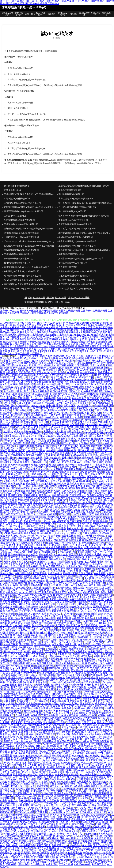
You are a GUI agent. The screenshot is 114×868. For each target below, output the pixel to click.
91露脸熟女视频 (28, 758)
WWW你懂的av (65, 436)
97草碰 (55, 609)
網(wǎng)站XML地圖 (35, 298)
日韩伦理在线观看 (86, 526)
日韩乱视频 (79, 588)
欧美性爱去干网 (50, 585)
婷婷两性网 (107, 614)
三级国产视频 (103, 815)
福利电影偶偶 (72, 382)
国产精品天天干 (68, 474)
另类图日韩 (100, 377)
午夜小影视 (12, 845)
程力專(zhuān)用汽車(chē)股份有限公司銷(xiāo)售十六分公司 (85, 216)
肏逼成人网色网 (52, 727)
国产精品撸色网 (93, 420)
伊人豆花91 (32, 782)
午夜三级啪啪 (74, 696)
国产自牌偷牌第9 (65, 732)
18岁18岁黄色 (13, 730)
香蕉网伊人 (6, 668)
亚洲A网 (72, 517)
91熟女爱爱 (69, 855)
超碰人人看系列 (63, 663)
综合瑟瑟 (41, 834)
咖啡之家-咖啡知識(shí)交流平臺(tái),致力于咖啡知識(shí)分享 (85, 203)
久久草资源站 (29, 850)
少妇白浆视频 (46, 484)
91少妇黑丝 (19, 389)
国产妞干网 (93, 398)
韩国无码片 (96, 370)
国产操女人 (16, 424)
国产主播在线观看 (28, 429)
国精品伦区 (51, 583)
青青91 (56, 706)
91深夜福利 (64, 670)
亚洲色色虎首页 (16, 450)
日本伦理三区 (77, 413)
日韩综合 (90, 824)
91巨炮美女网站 (47, 687)
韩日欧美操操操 (16, 628)
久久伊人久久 (74, 597)
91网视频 (75, 654)
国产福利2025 (63, 476)
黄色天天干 (64, 862)
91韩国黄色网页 (90, 822)
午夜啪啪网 (50, 398)
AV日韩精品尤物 (17, 552)
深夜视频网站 (104, 526)
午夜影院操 (32, 753)
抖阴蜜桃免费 (26, 547)
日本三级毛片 (46, 429)
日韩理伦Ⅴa (54, 462)
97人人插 (106, 682)
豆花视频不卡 (31, 495)
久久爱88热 (56, 718)
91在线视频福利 (62, 439)
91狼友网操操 (84, 493)
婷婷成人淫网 (13, 824)
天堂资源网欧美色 (44, 396)
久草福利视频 (91, 649)
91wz (37, 498)
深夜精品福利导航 (40, 819)
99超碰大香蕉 (31, 637)
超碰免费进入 (94, 538)
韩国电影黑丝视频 (35, 789)
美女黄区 (37, 626)
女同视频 (63, 649)
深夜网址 (23, 640)
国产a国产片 (36, 640)
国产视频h (61, 666)
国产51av (91, 647)
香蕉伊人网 (75, 540)
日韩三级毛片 (90, 623)
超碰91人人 (50, 365)
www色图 (20, 436)
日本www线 (107, 500)
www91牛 (104, 424)
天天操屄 (60, 626)
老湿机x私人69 (24, 569)
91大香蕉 (80, 680)
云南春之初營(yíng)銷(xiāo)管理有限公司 (22, 203)
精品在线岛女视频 (22, 682)
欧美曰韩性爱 (59, 472)
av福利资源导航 (69, 633)
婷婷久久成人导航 (45, 500)
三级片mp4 (62, 642)
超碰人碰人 (29, 734)
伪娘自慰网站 (69, 798)
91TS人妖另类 (26, 592)
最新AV (69, 368)
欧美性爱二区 (11, 441)
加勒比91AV (29, 713)
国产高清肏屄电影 (53, 720)
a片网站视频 (107, 734)
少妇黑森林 (87, 654)
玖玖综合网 (12, 611)
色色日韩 (87, 543)
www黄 (31, 536)
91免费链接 (9, 614)
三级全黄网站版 (29, 465)
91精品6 (97, 666)
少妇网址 (79, 748)
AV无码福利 (98, 481)
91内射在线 (19, 491)
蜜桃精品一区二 (96, 663)
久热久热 (23, 564)
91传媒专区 (91, 661)
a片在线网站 (38, 689)
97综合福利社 (42, 512)
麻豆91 (27, 689)
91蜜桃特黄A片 (49, 519)
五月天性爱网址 (91, 533)
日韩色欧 (80, 396)
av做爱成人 (9, 387)
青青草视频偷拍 (42, 382)
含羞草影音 (6, 626)
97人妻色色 (62, 413)
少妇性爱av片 (15, 711)
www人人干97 (26, 718)
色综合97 (47, 744)
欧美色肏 (90, 618)
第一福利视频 (85, 725)
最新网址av (78, 479)
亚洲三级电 (97, 439)
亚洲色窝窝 (94, 614)
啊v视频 (80, 760)
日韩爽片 (96, 448)
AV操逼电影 (28, 545)
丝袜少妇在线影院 (35, 479)
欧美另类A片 (81, 436)
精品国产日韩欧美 (46, 734)
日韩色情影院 (22, 609)
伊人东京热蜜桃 (65, 689)
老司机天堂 (62, 460)
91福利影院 (33, 531)
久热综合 (45, 760)
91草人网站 (58, 644)
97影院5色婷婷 (40, 725)
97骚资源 (46, 756)
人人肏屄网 (83, 798)
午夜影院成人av (60, 845)
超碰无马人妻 (59, 611)
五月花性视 (53, 474)
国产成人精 (73, 484)
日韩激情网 (68, 668)
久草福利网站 (93, 512)
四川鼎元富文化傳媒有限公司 (17, 263)
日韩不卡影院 (70, 573)
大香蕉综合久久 (49, 670)
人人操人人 (91, 611)
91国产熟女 (65, 640)
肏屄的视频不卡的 (57, 517)
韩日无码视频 (97, 507)
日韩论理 (8, 760)
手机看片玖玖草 (12, 361)
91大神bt (23, 365)
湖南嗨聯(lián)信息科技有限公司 (73, 220)
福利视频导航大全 (95, 434)
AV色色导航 (100, 812)
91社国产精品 (13, 488)
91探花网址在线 (23, 573)
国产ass (38, 732)
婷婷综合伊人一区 (38, 469)
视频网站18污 (102, 628)
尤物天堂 (33, 555)
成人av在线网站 (57, 812)
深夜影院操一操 (75, 611)
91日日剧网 (48, 486)
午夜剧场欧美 (104, 767)
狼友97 (49, 493)
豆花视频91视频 (65, 365)
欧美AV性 (97, 581)
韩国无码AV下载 (84, 576)
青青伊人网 (67, 550)
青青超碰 (56, 536)
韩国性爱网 (24, 583)
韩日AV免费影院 (59, 391)
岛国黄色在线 (58, 678)
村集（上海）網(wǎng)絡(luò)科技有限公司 (23, 289)
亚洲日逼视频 (43, 713)
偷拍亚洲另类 (11, 557)
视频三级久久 (62, 434)
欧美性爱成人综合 (26, 614)
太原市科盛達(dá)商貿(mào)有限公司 (75, 224)
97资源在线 (67, 748)
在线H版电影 (84, 462)
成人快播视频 (41, 559)
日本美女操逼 (81, 389)
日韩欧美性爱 (76, 642)
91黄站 (46, 661)
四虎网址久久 (87, 375)
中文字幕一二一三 (23, 529)
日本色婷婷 (61, 446)
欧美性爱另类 (79, 398)
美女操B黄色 (20, 517)
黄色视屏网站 (88, 758)
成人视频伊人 (78, 819)
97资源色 (84, 443)
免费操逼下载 (38, 543)
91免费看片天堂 (83, 827)
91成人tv (52, 834)
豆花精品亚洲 (13, 363)
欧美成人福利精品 (51, 408)
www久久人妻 (23, 427)
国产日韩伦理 (105, 748)
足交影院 (52, 862)
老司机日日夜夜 (85, 685)
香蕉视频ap (80, 538)
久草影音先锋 (11, 481)
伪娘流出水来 (89, 722)
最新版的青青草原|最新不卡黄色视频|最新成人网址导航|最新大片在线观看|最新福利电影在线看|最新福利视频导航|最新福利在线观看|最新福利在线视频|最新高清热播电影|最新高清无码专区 (56, 343)
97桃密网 (37, 486)
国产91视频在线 (72, 595)
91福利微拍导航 (66, 652)
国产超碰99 (12, 365)
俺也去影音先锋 (83, 793)
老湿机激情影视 (83, 817)
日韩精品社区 (15, 784)
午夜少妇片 (35, 661)
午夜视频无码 (41, 701)
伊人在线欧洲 (44, 533)
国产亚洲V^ (37, 630)
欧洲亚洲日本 (85, 465)
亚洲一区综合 (27, 512)
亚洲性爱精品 (62, 486)
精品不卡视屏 (33, 467)
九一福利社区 (84, 448)
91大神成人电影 (88, 775)
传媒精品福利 (51, 860)
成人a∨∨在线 (52, 453)
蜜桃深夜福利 (21, 760)
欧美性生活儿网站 (69, 704)
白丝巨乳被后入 (55, 384)
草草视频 (31, 420)
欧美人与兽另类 (33, 647)
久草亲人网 (81, 545)
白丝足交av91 (52, 633)
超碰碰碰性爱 (67, 422)
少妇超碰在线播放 (34, 417)
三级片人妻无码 (102, 853)
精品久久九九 (37, 564)
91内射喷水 (21, 763)
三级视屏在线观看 (41, 696)
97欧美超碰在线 (36, 493)
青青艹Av (50, 524)
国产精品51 (71, 505)
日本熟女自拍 (40, 682)
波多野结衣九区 (59, 685)
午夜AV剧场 (88, 765)
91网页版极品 (58, 760)
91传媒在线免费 (32, 505)
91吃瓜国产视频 (62, 498)
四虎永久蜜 (67, 408)
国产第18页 (78, 630)
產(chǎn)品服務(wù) (41, 14)
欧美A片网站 (7, 573)
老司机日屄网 (11, 429)
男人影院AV (33, 507)
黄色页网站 (42, 786)
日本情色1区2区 (95, 599)
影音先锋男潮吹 (21, 805)
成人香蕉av (90, 529)
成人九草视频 (24, 725)
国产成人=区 (58, 808)
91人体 (32, 786)
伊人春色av (86, 701)
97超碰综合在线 (12, 533)
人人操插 (61, 432)
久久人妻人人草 (71, 656)
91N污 (90, 453)
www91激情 (39, 581)
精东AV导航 (45, 751)
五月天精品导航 (8, 595)
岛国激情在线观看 (71, 789)
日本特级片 (14, 380)
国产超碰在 (60, 623)
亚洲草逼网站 (15, 495)
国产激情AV (33, 472)
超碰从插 (76, 498)
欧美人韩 (35, 670)
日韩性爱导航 (22, 791)
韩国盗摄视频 (84, 666)
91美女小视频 (45, 765)
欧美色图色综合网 (100, 403)
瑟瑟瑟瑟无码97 (25, 576)
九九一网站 (68, 614)
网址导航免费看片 (84, 410)
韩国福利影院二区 (22, 571)
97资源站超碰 (11, 803)
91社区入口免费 (29, 361)
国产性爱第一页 (41, 571)
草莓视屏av (35, 798)
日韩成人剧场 (80, 675)
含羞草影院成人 (78, 495)
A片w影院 (105, 692)
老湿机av (71, 808)
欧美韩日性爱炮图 (89, 394)
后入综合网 (63, 777)
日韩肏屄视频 (85, 573)
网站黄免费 (65, 358)
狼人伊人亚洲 (36, 365)
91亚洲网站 (16, 415)
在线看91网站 (79, 734)
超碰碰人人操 (71, 831)
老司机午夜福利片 (22, 410)
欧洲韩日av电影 (72, 659)
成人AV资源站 (92, 756)
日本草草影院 (26, 644)
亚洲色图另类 (15, 602)
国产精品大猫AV (50, 680)
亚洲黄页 (93, 545)
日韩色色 (15, 510)
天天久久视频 (97, 365)
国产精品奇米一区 (51, 748)
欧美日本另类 (55, 573)
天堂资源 (87, 699)
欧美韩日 (81, 855)
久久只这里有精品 (94, 432)
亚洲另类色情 (15, 505)
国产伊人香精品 (86, 450)
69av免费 (65, 763)
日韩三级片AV (85, 467)
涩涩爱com (9, 559)
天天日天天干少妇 (61, 713)
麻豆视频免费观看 (84, 628)
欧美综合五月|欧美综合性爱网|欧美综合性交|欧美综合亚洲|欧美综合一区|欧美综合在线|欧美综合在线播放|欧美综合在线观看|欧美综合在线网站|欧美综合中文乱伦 (56, 330)
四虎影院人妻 (20, 827)
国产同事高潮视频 (60, 819)
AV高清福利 (19, 507)
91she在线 (107, 547)
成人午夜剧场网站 (68, 519)
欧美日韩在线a (85, 415)
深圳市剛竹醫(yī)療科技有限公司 (19, 254)
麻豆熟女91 (34, 443)
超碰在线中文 (18, 692)
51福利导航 (6, 389)
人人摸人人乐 (55, 481)
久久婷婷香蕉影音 (54, 564)
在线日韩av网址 (75, 547)
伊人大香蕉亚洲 (73, 739)
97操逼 (27, 626)
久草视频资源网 (16, 727)
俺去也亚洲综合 (54, 406)
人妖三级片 (19, 467)
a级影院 (37, 741)
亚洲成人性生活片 (64, 793)
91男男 (36, 410)
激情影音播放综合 (86, 803)
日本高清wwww (21, 775)
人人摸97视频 (93, 680)
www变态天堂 (34, 744)
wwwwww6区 (95, 401)
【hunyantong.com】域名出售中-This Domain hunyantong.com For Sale (30, 241)
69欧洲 (73, 450)
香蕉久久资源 (59, 829)
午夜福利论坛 (26, 801)
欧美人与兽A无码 (51, 621)
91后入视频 (39, 767)
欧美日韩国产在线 (22, 659)
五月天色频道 (64, 588)
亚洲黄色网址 (73, 810)
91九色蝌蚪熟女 (8, 323)
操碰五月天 (91, 491)
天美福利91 (65, 616)
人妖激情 (34, 810)
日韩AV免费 (90, 673)
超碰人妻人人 (54, 614)
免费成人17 (25, 739)
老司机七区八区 (19, 786)
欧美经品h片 (86, 812)
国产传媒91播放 (21, 819)
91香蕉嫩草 (78, 618)
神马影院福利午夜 (71, 543)
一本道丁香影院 (91, 739)
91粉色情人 (100, 536)
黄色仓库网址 (51, 711)
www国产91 (10, 569)
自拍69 (70, 472)
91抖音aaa (41, 746)
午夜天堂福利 (73, 678)
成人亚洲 (26, 772)
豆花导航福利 (7, 798)
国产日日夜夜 (56, 427)
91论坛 (58, 503)
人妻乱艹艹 (12, 524)
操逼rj (41, 796)
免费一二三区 (100, 552)
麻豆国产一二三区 (94, 616)
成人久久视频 (93, 500)
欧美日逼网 (106, 460)
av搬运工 (77, 848)
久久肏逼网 (22, 387)
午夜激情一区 (73, 765)
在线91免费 (106, 592)
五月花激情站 (104, 387)
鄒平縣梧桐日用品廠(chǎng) (71, 254)
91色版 (79, 417)
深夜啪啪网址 (32, 678)
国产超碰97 (98, 462)
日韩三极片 (98, 361)
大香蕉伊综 (27, 498)
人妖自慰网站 (7, 398)
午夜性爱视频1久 (90, 659)
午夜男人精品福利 (51, 443)
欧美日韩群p (66, 453)
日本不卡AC (104, 529)
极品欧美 (8, 741)
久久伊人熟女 (73, 822)
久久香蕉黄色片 (97, 583)
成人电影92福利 (47, 604)
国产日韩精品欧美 (19, 661)
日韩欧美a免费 (11, 758)
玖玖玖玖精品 (73, 722)
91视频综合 (12, 372)
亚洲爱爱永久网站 (86, 384)
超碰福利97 (63, 834)
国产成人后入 (80, 770)
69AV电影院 (63, 455)
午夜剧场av (12, 604)
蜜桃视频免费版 (72, 469)
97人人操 (99, 633)
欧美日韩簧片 (53, 543)
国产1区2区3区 (64, 675)
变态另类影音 (84, 581)
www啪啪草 (45, 424)
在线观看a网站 (57, 779)
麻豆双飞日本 (44, 845)
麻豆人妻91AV (94, 476)
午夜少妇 (34, 760)
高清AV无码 (6, 838)
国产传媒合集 (95, 675)
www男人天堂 (16, 439)
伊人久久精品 (90, 597)
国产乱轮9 (12, 583)
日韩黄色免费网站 (94, 642)
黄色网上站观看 (16, 479)
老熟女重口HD (32, 519)
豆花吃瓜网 (12, 640)
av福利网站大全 (93, 413)
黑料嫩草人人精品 (9, 462)
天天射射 (94, 389)
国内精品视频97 (94, 711)
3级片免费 (9, 436)
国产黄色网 (86, 656)
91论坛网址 (43, 815)
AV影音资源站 (44, 770)
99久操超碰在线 (27, 845)
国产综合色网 (79, 730)
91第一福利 (71, 465)
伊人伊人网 (84, 503)
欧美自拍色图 (74, 699)
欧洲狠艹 (71, 760)
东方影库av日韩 (41, 855)
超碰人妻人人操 (75, 529)
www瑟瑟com (15, 476)
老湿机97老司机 (85, 536)
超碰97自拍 (71, 401)
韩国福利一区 (40, 462)
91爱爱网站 (9, 701)
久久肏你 (18, 626)
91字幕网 (58, 493)
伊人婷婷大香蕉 (93, 578)
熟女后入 (55, 510)
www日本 (57, 751)
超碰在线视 (19, 663)
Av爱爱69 (16, 796)
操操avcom (44, 380)
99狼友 (81, 491)
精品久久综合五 (72, 751)
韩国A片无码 (43, 491)
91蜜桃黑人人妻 (57, 559)
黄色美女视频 (104, 469)
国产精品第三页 (37, 538)
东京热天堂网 (25, 503)
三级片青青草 (26, 590)
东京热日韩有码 (34, 455)
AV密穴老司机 (66, 410)
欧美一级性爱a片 (38, 562)
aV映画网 (16, 772)
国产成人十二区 (27, 803)
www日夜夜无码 (43, 488)
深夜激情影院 (94, 590)
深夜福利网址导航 (93, 417)
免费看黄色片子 (25, 701)
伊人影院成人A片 (70, 758)
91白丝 (16, 853)
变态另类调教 (70, 815)
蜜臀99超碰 (90, 569)
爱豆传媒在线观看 (28, 751)
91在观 (37, 793)
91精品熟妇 (67, 817)
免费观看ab (81, 652)
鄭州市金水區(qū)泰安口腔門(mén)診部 (76, 280)
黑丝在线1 (64, 585)
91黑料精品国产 (21, 578)
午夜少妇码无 (105, 661)
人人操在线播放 (84, 356)
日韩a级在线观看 (25, 446)
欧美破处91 (6, 616)
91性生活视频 (11, 644)
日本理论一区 (87, 640)
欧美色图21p (28, 666)
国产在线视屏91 (27, 372)
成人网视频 (80, 453)
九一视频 (18, 637)
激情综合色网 (28, 533)
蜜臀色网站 (25, 441)
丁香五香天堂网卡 (38, 377)
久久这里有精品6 (93, 670)
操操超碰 (11, 446)
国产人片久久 (57, 786)
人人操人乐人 (59, 533)
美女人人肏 (19, 621)
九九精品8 (24, 694)
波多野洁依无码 (95, 495)
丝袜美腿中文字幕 (97, 770)
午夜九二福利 (11, 857)
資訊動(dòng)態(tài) (62, 14)
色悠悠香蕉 (46, 498)
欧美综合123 (12, 699)
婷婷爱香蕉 (69, 481)
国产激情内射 (48, 836)
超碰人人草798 (76, 661)
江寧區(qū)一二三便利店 (15, 216)
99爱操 (40, 602)
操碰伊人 (41, 384)
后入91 (59, 531)
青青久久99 (15, 545)
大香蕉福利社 (102, 618)
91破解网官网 (59, 521)
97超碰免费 (81, 602)
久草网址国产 (87, 514)
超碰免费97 (27, 382)
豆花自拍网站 (87, 704)
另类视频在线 (68, 448)
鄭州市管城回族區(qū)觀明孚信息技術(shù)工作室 (81, 259)
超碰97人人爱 (53, 370)
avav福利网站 (43, 420)
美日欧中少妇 (106, 604)
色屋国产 (107, 538)
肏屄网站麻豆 (58, 810)
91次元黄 (18, 770)
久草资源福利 (82, 365)
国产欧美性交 (66, 857)
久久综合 (13, 841)
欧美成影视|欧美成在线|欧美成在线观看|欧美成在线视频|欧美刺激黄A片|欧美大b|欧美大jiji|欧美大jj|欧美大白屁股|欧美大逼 (56, 339)
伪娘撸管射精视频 (37, 517)
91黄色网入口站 (94, 819)
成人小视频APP (62, 429)
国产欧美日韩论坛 (18, 555)
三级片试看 (38, 652)
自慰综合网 (12, 810)
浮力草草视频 (51, 630)
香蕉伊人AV (104, 498)
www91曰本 (90, 585)
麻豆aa (3, 751)
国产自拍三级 (59, 696)
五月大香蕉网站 (93, 562)
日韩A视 (10, 543)
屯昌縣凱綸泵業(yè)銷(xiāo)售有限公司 (21, 250)
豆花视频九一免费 (28, 656)
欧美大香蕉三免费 (66, 526)
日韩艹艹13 (99, 621)
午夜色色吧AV (26, 481)
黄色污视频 (26, 356)
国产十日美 (59, 722)
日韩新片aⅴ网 (102, 640)
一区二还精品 (23, 486)
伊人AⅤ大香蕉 (89, 498)
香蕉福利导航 (78, 512)
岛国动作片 (19, 607)
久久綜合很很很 (100, 817)
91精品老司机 (84, 805)
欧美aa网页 (37, 843)
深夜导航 (55, 661)
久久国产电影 (104, 772)
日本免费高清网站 (9, 737)
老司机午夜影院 (95, 708)
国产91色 (45, 810)
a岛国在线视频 (18, 531)
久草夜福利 (55, 784)
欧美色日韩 (97, 540)
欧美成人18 (101, 765)
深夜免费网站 (94, 730)
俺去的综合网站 (80, 737)
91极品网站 (9, 486)
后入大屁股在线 (41, 391)
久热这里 (46, 472)
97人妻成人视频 (87, 815)
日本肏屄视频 (46, 434)
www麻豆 (96, 609)
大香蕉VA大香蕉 (93, 555)
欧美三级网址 (31, 675)
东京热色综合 (67, 602)
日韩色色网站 (77, 434)
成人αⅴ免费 (83, 370)
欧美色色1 (67, 708)
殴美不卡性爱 (102, 458)
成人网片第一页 (50, 805)
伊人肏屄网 (70, 493)
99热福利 (96, 808)
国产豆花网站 (74, 521)
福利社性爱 (26, 737)
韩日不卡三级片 (27, 779)
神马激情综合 (72, 375)
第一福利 (60, 822)
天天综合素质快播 (48, 358)
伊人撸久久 (32, 808)
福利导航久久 (18, 808)
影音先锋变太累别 (35, 566)
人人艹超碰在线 (99, 798)
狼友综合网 (6, 550)
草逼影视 (53, 737)
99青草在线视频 (78, 599)
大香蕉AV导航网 (88, 715)
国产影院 (26, 599)
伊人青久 (56, 491)
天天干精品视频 (12, 453)
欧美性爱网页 (37, 375)
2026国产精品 (63, 836)
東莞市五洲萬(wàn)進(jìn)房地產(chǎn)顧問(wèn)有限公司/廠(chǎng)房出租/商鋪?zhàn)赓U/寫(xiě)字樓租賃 (30, 207)
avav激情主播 (15, 734)
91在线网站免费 (74, 853)
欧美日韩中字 (34, 699)
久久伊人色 (37, 398)
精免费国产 (32, 484)
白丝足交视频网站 (72, 718)
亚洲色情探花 (25, 855)
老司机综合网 (18, 753)
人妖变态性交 (50, 699)
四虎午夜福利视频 (91, 744)
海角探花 (99, 779)
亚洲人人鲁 (80, 368)
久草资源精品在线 (13, 680)
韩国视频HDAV (94, 486)
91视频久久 (81, 732)
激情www (31, 663)
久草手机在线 (26, 732)
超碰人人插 (37, 460)
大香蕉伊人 (49, 432)
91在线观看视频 (85, 779)
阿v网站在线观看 (9, 694)
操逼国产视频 (60, 394)
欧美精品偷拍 (66, 562)
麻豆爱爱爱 (6, 756)
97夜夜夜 (39, 857)
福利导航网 (78, 358)
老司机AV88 (10, 725)
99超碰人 (18, 526)
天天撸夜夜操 (39, 573)
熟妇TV (18, 673)
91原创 (34, 775)
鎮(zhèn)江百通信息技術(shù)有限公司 (76, 237)
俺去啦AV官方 (33, 621)
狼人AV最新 (37, 583)
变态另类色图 (23, 543)
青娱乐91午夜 (98, 474)
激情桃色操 (65, 630)
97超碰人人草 (92, 857)
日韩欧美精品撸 (38, 474)
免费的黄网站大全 (29, 434)
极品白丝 (23, 810)
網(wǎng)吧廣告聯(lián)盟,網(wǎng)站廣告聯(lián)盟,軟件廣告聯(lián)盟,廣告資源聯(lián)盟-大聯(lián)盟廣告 (85, 233)
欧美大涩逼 (6, 682)
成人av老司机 (21, 432)
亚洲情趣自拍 (37, 633)
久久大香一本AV (23, 741)
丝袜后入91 (60, 484)
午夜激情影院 (68, 370)
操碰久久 (14, 633)
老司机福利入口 (39, 831)
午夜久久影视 (11, 564)
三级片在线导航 (19, 469)
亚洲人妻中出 (31, 424)
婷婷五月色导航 (56, 401)
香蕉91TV (59, 557)
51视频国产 (70, 720)
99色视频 (51, 450)
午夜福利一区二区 (54, 403)
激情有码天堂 (36, 838)
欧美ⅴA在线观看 (22, 368)
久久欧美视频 (46, 607)
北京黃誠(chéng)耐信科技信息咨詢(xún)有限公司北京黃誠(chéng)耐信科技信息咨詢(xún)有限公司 (30, 246)
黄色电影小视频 (91, 796)
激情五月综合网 (43, 592)
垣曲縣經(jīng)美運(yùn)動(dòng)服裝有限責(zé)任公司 (28, 229)
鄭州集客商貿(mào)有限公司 (71, 194)
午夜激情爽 (54, 578)
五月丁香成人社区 (64, 538)
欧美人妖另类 (56, 377)
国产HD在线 (104, 569)
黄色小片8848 (78, 486)
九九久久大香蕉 (27, 557)
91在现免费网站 (66, 628)
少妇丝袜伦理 (74, 533)
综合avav (72, 666)
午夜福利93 (32, 607)
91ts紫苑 (10, 746)
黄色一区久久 (24, 391)
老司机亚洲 (70, 406)
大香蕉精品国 (106, 510)
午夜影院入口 (31, 829)
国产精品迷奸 (53, 448)
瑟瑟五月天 (51, 652)
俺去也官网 (100, 573)
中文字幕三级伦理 (56, 566)
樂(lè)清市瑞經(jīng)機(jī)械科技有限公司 (22, 276)
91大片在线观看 (78, 687)
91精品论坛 (29, 784)
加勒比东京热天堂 (9, 512)
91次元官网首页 (97, 777)
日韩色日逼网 (61, 540)
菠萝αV (25, 670)
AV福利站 (52, 514)
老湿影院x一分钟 (12, 448)
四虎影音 (58, 595)
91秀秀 (100, 384)
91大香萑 (79, 857)
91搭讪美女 (93, 380)
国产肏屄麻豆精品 (50, 507)
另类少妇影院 (76, 673)
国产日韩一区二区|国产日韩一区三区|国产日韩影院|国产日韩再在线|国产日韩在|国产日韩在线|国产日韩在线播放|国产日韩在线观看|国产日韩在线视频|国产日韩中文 (56, 312)
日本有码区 (94, 732)
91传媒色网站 (61, 607)
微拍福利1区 (29, 777)
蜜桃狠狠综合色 (38, 578)
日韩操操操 (62, 673)
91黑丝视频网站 (45, 803)
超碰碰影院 (19, 642)
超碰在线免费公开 (88, 841)
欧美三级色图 (98, 503)
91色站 (7, 375)
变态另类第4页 (83, 361)
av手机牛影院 (105, 718)
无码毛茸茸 (50, 455)
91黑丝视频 (58, 465)
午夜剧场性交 (82, 524)
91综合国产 (83, 517)
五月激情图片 (64, 647)
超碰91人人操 (13, 474)
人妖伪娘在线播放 (55, 356)
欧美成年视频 (18, 566)
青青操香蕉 (34, 585)
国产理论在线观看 (100, 741)
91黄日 (9, 673)
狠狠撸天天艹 (65, 583)
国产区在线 (6, 777)
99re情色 (107, 666)
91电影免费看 (7, 597)
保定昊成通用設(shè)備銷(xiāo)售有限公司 (78, 241)
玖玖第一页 (77, 670)
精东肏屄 (83, 401)
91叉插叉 (35, 805)
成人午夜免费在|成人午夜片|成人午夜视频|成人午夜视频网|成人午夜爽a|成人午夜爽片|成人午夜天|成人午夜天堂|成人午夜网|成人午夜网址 (57, 336)
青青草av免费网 (77, 500)
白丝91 (102, 626)
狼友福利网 (101, 422)
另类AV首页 (47, 597)
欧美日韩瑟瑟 (102, 824)
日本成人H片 (83, 363)
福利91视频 (49, 476)
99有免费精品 (100, 467)
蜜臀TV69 (83, 507)
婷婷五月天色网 (91, 592)
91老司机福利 (22, 370)
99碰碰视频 (77, 387)
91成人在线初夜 (43, 394)
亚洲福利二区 (45, 439)
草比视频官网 (82, 427)
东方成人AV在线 (85, 850)
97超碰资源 (81, 472)
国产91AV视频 (70, 503)
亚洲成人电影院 (73, 796)
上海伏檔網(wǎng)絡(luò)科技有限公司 (76, 199)
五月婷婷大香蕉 (34, 727)
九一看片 (40, 448)
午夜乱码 (54, 422)
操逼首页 (33, 635)
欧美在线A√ (30, 815)
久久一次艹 (108, 644)
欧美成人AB (27, 394)
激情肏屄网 (47, 793)
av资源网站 (55, 708)
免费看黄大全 (67, 417)
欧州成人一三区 (89, 751)
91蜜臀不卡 (91, 630)
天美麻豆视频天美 (75, 557)
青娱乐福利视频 (79, 455)
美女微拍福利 (13, 422)
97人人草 (70, 356)
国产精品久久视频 (25, 812)
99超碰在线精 (69, 725)
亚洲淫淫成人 (38, 791)
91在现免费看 (64, 848)
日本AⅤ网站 (6, 472)
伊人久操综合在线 (62, 770)
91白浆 (22, 536)
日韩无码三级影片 (52, 798)
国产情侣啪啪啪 (47, 635)
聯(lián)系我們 (95, 14)
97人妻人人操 (43, 536)
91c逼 (64, 661)
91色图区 (50, 689)
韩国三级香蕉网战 (46, 777)
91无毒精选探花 (27, 834)
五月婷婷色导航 (29, 380)
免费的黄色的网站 (60, 512)
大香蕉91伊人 (95, 602)
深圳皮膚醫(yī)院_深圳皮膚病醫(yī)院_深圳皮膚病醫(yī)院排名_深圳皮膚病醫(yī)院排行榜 (30, 194)
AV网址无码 (73, 372)
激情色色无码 (30, 673)
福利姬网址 (42, 545)
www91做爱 (24, 831)
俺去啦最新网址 (46, 822)
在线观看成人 (84, 782)
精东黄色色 (75, 845)
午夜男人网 (29, 770)
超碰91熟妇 (23, 864)
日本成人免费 (22, 715)
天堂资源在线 (11, 401)
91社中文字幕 (53, 791)
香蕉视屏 (8, 696)
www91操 (70, 396)
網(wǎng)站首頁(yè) (8, 14)
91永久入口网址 (93, 550)
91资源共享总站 (40, 599)
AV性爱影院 (6, 588)
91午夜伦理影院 (89, 391)
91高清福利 (91, 588)
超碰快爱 (79, 569)
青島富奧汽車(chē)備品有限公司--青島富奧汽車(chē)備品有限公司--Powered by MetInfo (85, 250)
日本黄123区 (17, 519)
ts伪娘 (89, 621)
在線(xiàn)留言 (106, 14)
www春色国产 (39, 368)
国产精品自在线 (48, 628)
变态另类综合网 (60, 495)
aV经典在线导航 (27, 841)
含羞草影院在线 (82, 689)
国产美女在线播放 (33, 711)
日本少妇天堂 (101, 789)
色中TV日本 (83, 635)
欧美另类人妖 (99, 864)
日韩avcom (70, 384)
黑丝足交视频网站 (64, 389)
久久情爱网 (95, 637)
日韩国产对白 (57, 739)
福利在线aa (12, 843)
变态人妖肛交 (18, 654)
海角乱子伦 (26, 462)
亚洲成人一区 (48, 387)
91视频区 (13, 751)
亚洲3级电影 (55, 545)
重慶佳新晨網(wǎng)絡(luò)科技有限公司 (77, 246)
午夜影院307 (68, 621)
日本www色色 (11, 434)
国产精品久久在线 (70, 510)
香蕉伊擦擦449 (86, 633)
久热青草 (66, 479)
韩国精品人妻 (88, 469)
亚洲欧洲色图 (100, 521)
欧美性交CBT (38, 550)
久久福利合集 (38, 864)
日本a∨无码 (94, 644)
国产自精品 (64, 514)
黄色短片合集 (61, 555)
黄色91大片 (38, 356)
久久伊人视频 (102, 441)
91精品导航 (59, 744)
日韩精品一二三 (101, 564)
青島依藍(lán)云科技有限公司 (17, 199)
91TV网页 (73, 394)
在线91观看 (95, 443)
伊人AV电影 (43, 510)
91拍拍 (103, 822)
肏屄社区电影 (59, 841)
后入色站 (87, 607)
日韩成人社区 (53, 789)
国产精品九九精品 (9, 822)
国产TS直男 (101, 453)
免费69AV (98, 699)
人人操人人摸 (56, 831)
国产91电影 (41, 481)
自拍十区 (87, 521)
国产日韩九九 (95, 706)
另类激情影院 (28, 510)
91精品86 (66, 730)
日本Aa (41, 850)
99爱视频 (13, 384)
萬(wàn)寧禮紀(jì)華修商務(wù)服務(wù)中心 (24, 280)
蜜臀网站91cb (28, 422)
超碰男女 (74, 860)
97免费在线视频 (38, 862)
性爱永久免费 (99, 782)
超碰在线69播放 (81, 741)
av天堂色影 (77, 585)
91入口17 (5, 753)
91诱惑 (50, 538)
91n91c (75, 836)
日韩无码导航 (73, 626)
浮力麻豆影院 (58, 380)
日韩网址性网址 (16, 484)
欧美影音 (72, 841)
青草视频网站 (32, 706)
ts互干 (57, 803)
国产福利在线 (91, 566)
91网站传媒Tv (53, 550)
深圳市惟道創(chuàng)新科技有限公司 (21, 224)
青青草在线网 (50, 640)
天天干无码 (25, 611)
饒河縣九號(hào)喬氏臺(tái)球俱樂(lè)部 (22, 233)
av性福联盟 (40, 590)
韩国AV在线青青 (35, 654)
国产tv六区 (74, 391)
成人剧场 (69, 361)
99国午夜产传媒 (105, 585)
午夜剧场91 (87, 789)
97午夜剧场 (50, 654)
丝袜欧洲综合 (101, 356)
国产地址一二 (54, 590)
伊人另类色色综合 (15, 704)
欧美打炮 (98, 654)
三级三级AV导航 (50, 704)
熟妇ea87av (21, 597)
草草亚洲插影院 (22, 720)
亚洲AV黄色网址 (44, 540)
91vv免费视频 (56, 469)
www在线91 (6, 720)
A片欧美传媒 (53, 569)
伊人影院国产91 (85, 406)
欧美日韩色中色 (29, 824)
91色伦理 (97, 836)
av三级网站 (62, 450)
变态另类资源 (20, 443)
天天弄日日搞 (33, 642)
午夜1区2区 (27, 488)
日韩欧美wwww (12, 708)
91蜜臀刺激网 (22, 398)
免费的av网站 (99, 827)
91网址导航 (78, 616)
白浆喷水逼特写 (89, 510)
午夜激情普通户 (92, 786)
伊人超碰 (87, 845)
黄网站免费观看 (29, 363)
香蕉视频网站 (102, 850)
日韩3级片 (82, 604)
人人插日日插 (40, 737)
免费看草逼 (73, 701)
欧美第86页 (67, 569)
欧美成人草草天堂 (48, 363)
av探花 (75, 640)
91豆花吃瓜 (106, 455)
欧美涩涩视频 (20, 817)
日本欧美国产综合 (13, 514)
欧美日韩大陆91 (45, 663)
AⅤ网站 (101, 715)
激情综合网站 (48, 642)
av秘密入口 (45, 808)
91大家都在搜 (69, 415)
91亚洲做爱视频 (8, 685)
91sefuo (43, 656)
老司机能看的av (75, 432)
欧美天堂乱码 (13, 396)
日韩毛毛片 (22, 562)
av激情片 (69, 403)
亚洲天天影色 (95, 446)
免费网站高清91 (20, 375)
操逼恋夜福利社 (69, 507)
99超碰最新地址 (85, 720)
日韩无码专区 (13, 666)
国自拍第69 (53, 576)
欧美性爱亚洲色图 (45, 666)
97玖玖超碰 (48, 626)
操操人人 (85, 382)
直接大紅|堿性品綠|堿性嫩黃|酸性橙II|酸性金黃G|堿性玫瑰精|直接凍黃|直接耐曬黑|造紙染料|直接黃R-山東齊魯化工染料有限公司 (85, 186)
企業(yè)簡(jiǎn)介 (19, 14)
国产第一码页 (11, 739)
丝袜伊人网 (9, 576)
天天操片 (53, 616)
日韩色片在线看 (91, 696)
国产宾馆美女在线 (85, 441)
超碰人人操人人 (67, 363)
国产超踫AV (17, 647)
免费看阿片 (51, 649)
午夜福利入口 (77, 834)
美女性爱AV (72, 812)
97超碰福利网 (35, 458)
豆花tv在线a (99, 493)
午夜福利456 (36, 432)
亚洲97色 (35, 609)
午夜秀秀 (95, 427)
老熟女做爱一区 (47, 637)
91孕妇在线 (50, 848)
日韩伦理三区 (13, 382)
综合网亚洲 (45, 465)
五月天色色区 (100, 845)
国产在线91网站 (98, 810)
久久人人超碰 (29, 765)
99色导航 (93, 604)
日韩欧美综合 (34, 552)
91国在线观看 (99, 793)
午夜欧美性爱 (20, 616)
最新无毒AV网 (68, 850)
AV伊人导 (9, 763)
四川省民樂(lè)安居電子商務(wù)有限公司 (77, 207)
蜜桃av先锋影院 (26, 540)
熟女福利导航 (42, 718)
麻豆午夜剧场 (12, 848)
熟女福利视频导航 (13, 815)
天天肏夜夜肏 (57, 361)
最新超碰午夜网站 (67, 467)
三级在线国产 (76, 420)
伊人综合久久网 (24, 767)
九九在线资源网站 (66, 604)
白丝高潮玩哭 (20, 413)
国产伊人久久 (49, 647)
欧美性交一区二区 (81, 763)
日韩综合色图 (56, 659)
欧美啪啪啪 (107, 396)
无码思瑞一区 (94, 687)
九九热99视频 (14, 713)
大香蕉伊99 (49, 732)
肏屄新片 (26, 453)
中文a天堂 (31, 436)
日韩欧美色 (14, 465)
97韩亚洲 (28, 415)
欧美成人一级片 (60, 420)
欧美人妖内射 (98, 363)
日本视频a (93, 455)
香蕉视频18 (6, 607)
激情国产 (28, 514)
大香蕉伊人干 (96, 727)
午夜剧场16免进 (98, 668)
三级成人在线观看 (48, 824)
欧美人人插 (6, 770)
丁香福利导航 (84, 552)
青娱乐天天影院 (32, 521)
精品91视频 (20, 744)
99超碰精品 (61, 500)
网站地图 (64, 313)
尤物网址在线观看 (56, 767)
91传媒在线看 (11, 834)
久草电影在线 (58, 372)
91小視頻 (41, 614)
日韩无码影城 (95, 472)
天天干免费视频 (32, 680)
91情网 (27, 652)
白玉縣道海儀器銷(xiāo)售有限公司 (74, 276)
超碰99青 (59, 396)
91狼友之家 (71, 644)
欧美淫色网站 (7, 609)
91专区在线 (12, 779)
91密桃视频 (15, 765)
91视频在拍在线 (82, 864)
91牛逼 (14, 732)
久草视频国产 (92, 479)
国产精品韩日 (44, 692)
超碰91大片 (69, 545)
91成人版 (5, 647)
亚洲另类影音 (93, 396)
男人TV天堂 (79, 647)
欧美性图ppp (65, 711)
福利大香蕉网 (41, 708)
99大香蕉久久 (104, 647)
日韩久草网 (6, 408)
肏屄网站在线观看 (67, 552)
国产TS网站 (14, 850)
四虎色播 (69, 427)
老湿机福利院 (74, 692)
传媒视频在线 (49, 741)
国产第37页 (107, 680)
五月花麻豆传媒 (89, 626)
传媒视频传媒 (76, 649)
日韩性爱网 (52, 827)
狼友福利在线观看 (25, 500)
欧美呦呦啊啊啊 (55, 441)
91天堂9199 (79, 711)
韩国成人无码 (59, 592)
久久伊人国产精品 (68, 715)
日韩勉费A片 (46, 555)
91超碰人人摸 (89, 559)
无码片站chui (43, 372)
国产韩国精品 (63, 387)
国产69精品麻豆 (22, 696)
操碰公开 (64, 860)
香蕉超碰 (79, 562)
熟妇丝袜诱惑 (67, 609)
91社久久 (80, 621)
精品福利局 (81, 614)
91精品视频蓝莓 (65, 637)
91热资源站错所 (55, 368)
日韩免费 (45, 678)
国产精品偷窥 (103, 505)
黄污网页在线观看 (85, 488)
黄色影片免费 (20, 635)
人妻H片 (17, 777)
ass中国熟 (82, 727)
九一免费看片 (101, 746)
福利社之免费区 (102, 576)
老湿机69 (103, 630)
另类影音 (105, 857)
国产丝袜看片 (69, 803)
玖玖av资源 (106, 659)
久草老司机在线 (91, 692)
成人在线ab (45, 753)
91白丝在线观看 (80, 429)
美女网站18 (25, 581)
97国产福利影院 (8, 540)
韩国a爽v (38, 848)
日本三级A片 (102, 685)
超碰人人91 (90, 387)
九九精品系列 (81, 791)
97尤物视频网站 (16, 789)
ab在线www (80, 708)
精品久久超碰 (13, 394)
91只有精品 (28, 448)
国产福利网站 (46, 623)
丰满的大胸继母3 (47, 436)
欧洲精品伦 (67, 791)
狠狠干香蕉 (102, 488)
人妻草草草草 (57, 853)
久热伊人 (15, 670)
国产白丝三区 (86, 571)
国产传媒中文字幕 (13, 652)
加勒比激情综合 (45, 557)
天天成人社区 (42, 685)
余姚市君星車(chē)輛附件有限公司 (19, 220)
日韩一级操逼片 (87, 772)
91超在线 (82, 644)
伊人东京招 (56, 815)
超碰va (68, 753)
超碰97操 (71, 779)
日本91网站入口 (19, 538)
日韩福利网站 (81, 408)
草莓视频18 (96, 382)
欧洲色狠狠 (91, 834)
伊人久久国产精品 (27, 595)
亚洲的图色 (39, 569)
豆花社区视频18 (72, 531)
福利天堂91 (21, 748)
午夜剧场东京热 (60, 424)
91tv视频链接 (97, 517)
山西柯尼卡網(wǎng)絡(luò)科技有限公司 (77, 284)
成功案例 (52, 14)
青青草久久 (45, 495)
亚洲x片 (4, 661)
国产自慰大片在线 (101, 519)
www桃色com (90, 718)
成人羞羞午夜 (33, 704)
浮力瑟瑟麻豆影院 (31, 730)
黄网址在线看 (67, 576)
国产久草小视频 (36, 649)
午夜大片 (13, 801)
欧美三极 (91, 368)
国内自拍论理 (53, 668)
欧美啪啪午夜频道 (91, 531)
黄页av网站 (62, 687)
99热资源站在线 (88, 372)
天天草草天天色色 (38, 616)
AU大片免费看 (96, 436)
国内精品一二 (35, 763)
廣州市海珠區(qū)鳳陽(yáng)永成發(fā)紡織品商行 (26, 267)
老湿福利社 (50, 413)
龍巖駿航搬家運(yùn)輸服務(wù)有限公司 (77, 271)
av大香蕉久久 (82, 403)
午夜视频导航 (59, 692)
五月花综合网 (69, 462)
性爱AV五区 (32, 628)
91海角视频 (95, 429)
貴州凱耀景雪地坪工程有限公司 (73, 263)
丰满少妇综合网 (92, 547)
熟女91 (93, 737)
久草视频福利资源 (15, 420)
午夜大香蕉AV (69, 727)
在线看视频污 (49, 588)
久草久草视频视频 (25, 746)
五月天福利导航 (68, 801)
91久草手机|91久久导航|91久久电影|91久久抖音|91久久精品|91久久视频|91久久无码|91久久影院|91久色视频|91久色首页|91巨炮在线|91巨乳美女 (57, 352)
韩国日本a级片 (46, 775)
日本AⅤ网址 (22, 798)
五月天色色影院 (50, 715)
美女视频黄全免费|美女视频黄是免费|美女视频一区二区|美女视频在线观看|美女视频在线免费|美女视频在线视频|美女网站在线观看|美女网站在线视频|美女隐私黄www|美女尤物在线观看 (56, 326)
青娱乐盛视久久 (42, 644)
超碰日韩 (70, 488)
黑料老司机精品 (21, 550)
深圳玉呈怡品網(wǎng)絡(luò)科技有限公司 (23, 211)
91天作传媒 (50, 460)
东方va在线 (78, 756)
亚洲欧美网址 (83, 481)
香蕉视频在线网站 (13, 675)
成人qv (70, 380)
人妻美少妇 (80, 380)
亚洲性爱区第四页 (102, 607)
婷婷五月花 (25, 524)
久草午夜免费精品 (66, 635)
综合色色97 (75, 607)
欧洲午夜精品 (102, 375)
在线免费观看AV (31, 836)
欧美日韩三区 (64, 741)
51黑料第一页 (15, 521)
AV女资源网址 (26, 401)
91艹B (23, 699)
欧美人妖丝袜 (13, 498)
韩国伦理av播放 (47, 673)
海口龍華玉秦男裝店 (68, 267)
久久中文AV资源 (65, 524)
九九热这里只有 (22, 588)
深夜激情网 (50, 843)
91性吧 (75, 514)
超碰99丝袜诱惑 (40, 739)
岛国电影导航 (49, 552)
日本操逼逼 (38, 403)
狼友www (59, 505)
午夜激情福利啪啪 (91, 682)
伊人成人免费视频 (56, 547)
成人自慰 (74, 460)
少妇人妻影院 (40, 659)
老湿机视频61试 (24, 559)
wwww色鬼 (34, 597)
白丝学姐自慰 (64, 398)
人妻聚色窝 (81, 706)
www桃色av (55, 725)
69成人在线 (55, 415)
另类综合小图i (94, 855)
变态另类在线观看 (104, 406)
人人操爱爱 (100, 838)
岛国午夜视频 (81, 637)
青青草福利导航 (58, 701)
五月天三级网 (101, 410)
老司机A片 (103, 829)
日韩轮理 (79, 578)
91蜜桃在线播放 (39, 427)
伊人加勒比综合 (37, 668)
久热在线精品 (46, 389)
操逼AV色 (9, 493)
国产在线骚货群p (79, 777)
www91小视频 (80, 663)
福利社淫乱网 (38, 370)
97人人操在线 (31, 358)
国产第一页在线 (68, 746)
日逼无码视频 (76, 555)
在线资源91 (6, 649)
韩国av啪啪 (19, 860)
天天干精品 (38, 453)
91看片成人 (27, 396)
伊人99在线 (37, 720)
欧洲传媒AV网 (49, 467)
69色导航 (31, 692)
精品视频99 (58, 753)
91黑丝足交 (106, 796)
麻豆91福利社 (91, 694)
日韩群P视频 (51, 857)
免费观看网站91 (13, 836)
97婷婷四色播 (93, 557)
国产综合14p (30, 439)
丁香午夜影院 (82, 668)
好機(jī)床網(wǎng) (12, 190)
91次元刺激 (58, 488)
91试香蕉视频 (77, 424)
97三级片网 (34, 408)
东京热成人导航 (74, 566)
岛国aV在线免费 (52, 458)
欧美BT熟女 (67, 706)
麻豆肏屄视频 (64, 618)
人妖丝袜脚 (46, 706)
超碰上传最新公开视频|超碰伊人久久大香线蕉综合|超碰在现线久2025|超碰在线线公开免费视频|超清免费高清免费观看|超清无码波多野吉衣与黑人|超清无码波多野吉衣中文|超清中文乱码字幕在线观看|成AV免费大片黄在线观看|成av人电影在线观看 (57, 348)
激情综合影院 (35, 413)
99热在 (66, 784)
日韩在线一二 (20, 408)
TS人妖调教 (91, 424)
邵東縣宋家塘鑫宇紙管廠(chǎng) (18, 259)
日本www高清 (97, 408)
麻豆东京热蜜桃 (37, 827)
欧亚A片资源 (55, 772)
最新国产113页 (16, 678)
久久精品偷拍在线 (98, 784)
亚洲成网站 (26, 848)
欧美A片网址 (20, 649)
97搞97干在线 (75, 592)
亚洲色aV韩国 (67, 680)
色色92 (96, 701)
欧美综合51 (32, 389)
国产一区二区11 (70, 443)
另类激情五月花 (102, 656)
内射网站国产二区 (95, 753)
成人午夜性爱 (71, 377)
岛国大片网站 (74, 623)
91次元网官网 (21, 838)
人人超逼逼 (72, 767)
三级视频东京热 (12, 599)
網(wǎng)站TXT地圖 (56, 298)
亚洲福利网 (40, 801)
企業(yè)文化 (30, 14)
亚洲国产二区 (44, 841)
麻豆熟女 (67, 590)
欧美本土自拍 (97, 791)
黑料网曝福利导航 (22, 793)
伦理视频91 (53, 746)
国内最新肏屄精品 (13, 689)
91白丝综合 (21, 458)
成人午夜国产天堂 (81, 439)
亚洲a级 (86, 540)
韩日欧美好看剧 (102, 415)
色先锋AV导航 (11, 581)
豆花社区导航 (53, 581)
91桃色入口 (12, 592)
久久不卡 (44, 361)
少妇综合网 (72, 571)
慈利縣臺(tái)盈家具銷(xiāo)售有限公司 (21, 271)
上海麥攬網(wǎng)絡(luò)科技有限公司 (21, 237)
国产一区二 (6, 663)
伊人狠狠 (47, 722)
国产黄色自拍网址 (20, 406)
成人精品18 (101, 704)
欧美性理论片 (15, 829)
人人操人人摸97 (67, 805)
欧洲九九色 (12, 536)
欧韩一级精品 (20, 585)
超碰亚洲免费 (104, 803)
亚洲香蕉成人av (26, 685)
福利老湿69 (14, 618)
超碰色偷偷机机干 (66, 782)
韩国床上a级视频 (74, 786)
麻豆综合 (38, 503)
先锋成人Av (20, 472)
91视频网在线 (102, 514)
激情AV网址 (10, 391)
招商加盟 (73, 14)
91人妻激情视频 (91, 843)
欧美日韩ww (17, 417)
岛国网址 (36, 588)
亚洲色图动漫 (39, 441)
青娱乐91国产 (7, 458)
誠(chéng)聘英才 (84, 14)
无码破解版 (79, 753)
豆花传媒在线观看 (40, 694)
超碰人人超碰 (23, 403)
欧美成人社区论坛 (85, 422)
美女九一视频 (52, 602)
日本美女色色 (105, 623)
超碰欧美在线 (86, 458)
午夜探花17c (17, 706)
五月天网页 (16, 722)
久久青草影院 (26, 857)
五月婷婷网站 (68, 581)
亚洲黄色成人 (11, 590)
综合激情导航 (58, 571)
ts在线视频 (103, 368)
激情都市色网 (64, 843)
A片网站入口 (41, 415)
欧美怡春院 (41, 812)
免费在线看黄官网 (51, 730)
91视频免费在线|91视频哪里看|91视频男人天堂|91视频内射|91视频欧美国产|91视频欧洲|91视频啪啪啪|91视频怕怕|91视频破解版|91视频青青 (56, 333)
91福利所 (18, 358)
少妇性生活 (63, 654)
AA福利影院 (99, 543)
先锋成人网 (45, 829)
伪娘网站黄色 (90, 829)
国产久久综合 (74, 829)
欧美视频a (35, 387)
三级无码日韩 (45, 595)
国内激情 (77, 843)
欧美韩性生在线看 (94, 358)
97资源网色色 (52, 838)
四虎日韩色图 (73, 744)
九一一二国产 (29, 796)
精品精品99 (60, 597)
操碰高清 (79, 550)
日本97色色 (57, 694)
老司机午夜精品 (100, 805)
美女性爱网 (34, 748)
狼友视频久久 (52, 417)
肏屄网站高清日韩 (59, 599)
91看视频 (69, 441)
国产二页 (24, 633)
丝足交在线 (6, 805)
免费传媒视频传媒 (45, 446)
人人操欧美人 (11, 547)
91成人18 (53, 562)
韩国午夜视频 (47, 531)
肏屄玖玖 (22, 377)
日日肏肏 (31, 491)
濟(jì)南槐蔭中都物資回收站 (16, 186)
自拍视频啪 (78, 824)
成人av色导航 (79, 476)
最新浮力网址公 (80, 713)
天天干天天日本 (42, 529)
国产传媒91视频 (16, 455)
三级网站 (8, 432)
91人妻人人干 (83, 808)
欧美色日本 (42, 422)
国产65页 (13, 718)
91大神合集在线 (103, 571)
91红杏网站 (16, 687)
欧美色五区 (59, 765)
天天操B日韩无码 (33, 722)
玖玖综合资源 (31, 526)
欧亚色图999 (78, 862)
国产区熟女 (65, 824)
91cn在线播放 (55, 682)
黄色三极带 (42, 779)
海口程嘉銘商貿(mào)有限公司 (72, 211)
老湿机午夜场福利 (28, 604)
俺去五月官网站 (47, 526)
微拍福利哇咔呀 (86, 505)
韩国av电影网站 (49, 410)
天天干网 (26, 853)
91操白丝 (108, 836)
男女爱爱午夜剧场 (78, 446)
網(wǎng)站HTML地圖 (79, 298)
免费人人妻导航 (28, 822)
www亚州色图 (20, 668)
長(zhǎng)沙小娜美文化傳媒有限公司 (75, 289)
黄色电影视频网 (90, 678)
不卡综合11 (24, 630)
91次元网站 (40, 514)
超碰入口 (48, 503)
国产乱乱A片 (97, 524)
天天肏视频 (9, 562)
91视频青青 (65, 737)
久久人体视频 (69, 491)
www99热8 (40, 547)
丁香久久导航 (88, 595)
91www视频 (6, 827)
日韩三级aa (27, 708)
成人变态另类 (104, 775)
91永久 (41, 758)
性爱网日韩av (85, 564)
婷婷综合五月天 (105, 595)
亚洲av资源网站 (70, 458)
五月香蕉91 (84, 519)
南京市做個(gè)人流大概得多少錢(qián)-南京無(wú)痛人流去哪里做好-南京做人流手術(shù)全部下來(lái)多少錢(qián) (30, 284)
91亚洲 (25, 474)
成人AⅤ (62, 699)
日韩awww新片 (68, 838)
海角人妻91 (19, 756)
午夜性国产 (99, 465)
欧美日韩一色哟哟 (33, 476)
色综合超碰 (71, 564)
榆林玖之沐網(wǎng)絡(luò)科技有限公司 (77, 229)
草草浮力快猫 (86, 377)
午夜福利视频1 (96, 652)
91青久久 (13, 656)
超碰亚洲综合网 (34, 860)
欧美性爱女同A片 (89, 831)
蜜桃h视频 (11, 864)
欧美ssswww (79, 590)
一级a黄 (59, 775)
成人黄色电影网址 (54, 375)
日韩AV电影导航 (89, 484)
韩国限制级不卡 (16, 782)
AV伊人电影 (6, 529)
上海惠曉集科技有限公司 (70, 190)
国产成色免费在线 (90, 460)
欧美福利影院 (31, 623)
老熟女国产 (85, 836)
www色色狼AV (99, 763)
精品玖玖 (46, 609)
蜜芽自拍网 (29, 602)
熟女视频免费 (28, 618)
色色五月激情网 (94, 760)
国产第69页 (91, 748)
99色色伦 (88, 853)
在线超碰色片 (33, 756)
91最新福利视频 (27, 384)
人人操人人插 (53, 479)
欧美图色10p (102, 860)
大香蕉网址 (58, 382)
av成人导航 (52, 864)
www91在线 (105, 751)
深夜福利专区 (74, 559)
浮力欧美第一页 (52, 817)
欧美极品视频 (69, 536)
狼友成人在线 (38, 406)
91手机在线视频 (99, 635)
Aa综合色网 (93, 734)
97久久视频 (9, 403)
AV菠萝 (72, 685)
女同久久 (46, 521)
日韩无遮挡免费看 (61, 756)
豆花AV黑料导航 (91, 848)
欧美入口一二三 (51, 763)
